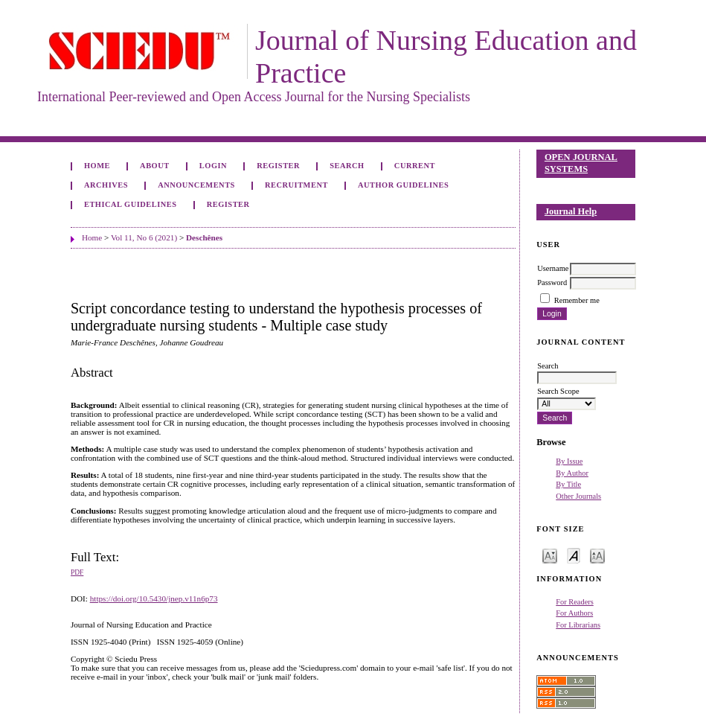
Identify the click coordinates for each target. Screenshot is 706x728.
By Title (568, 484)
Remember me (577, 300)
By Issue (569, 461)
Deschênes (204, 237)
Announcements (196, 185)
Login (213, 166)
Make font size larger (597, 555)
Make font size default (574, 555)
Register (278, 166)
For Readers (575, 602)
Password (552, 282)
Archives (106, 185)
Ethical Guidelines (131, 204)
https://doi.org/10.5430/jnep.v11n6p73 (154, 598)
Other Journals (578, 496)
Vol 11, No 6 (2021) (144, 237)
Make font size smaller (550, 555)
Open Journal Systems (581, 163)
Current (415, 166)
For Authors (574, 613)
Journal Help (571, 211)
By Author (572, 473)
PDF (77, 572)
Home (97, 166)
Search (347, 166)
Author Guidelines (403, 185)
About (155, 166)
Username (553, 268)
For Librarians (578, 625)
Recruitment (296, 185)
